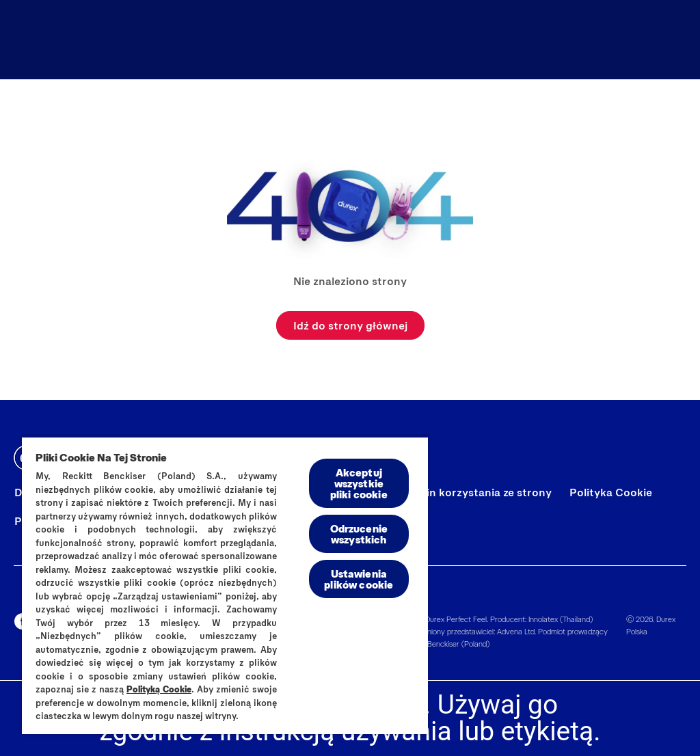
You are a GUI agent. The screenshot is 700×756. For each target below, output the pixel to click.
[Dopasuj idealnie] (585, 40)
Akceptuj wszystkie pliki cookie (359, 483)
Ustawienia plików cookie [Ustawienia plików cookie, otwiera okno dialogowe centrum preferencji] (359, 579)
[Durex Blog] (460, 40)
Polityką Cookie (159, 689)
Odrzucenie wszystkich (359, 534)
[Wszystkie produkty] (325, 40)
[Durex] (46, 40)
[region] (225, 585)
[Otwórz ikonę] (674, 40)
